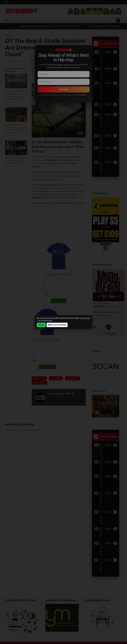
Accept (41, 325)
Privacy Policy (85, 318)
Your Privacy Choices (45, 320)
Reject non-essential (57, 325)
